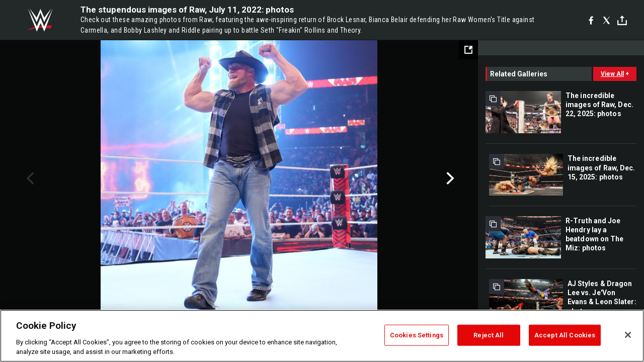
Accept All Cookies (565, 335)
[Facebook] (591, 20)
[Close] (628, 335)
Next (449, 178)
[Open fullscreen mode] (468, 50)
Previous (29, 178)
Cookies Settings (417, 335)
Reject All (489, 335)
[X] (607, 20)
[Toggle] (622, 20)
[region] (322, 336)
